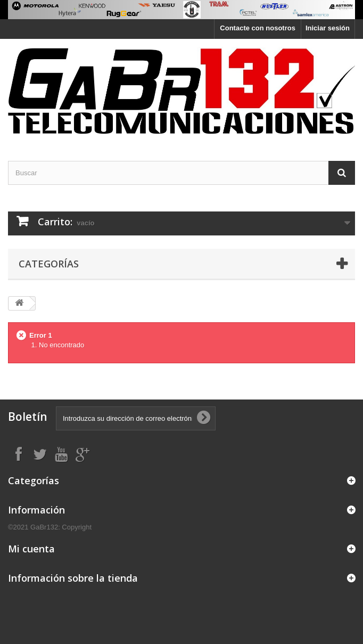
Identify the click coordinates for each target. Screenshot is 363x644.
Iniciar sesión (328, 28)
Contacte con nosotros (258, 28)
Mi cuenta (31, 549)
